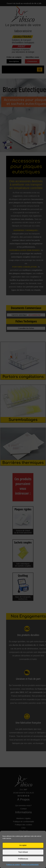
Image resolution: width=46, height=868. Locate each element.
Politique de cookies (13, 865)
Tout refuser (23, 852)
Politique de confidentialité (30, 865)
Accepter (23, 845)
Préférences (23, 859)
